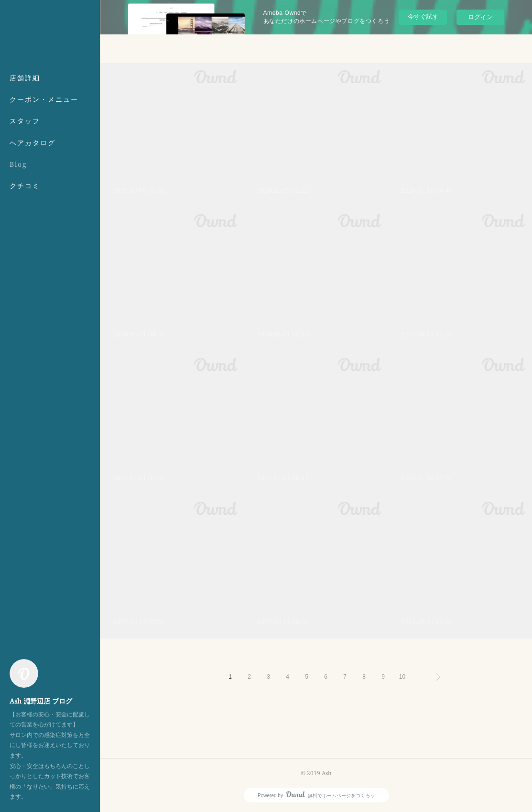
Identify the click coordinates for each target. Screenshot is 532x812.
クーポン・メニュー (44, 99)
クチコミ (25, 186)
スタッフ (25, 121)
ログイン (480, 17)
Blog (18, 164)
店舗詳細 (25, 78)
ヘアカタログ (33, 143)
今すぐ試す (423, 16)
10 (402, 677)
